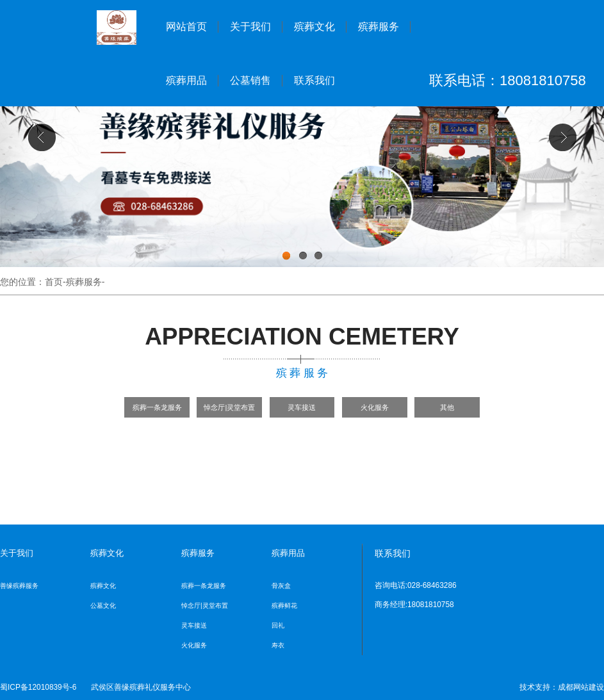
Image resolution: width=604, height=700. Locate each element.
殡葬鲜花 (284, 606)
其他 (447, 407)
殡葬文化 (314, 27)
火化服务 (375, 407)
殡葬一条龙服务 (157, 407)
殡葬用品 (186, 80)
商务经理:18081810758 (414, 605)
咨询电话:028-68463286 (416, 585)
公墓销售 (250, 80)
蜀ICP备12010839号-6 (38, 687)
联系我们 (314, 80)
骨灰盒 (281, 586)
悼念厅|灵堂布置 (229, 407)
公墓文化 (103, 606)
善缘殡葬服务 (19, 586)
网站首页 (186, 27)
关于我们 (250, 27)
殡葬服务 (379, 27)
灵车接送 (302, 407)
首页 (54, 282)
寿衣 (278, 645)
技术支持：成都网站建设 (562, 687)
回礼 (278, 625)
